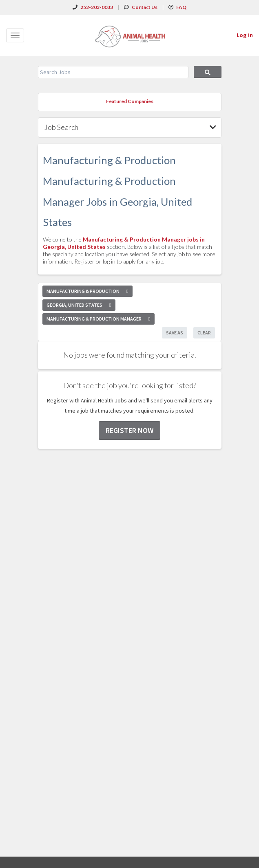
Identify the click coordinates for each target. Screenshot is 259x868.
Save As (175, 333)
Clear (204, 333)
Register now (129, 430)
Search (208, 72)
